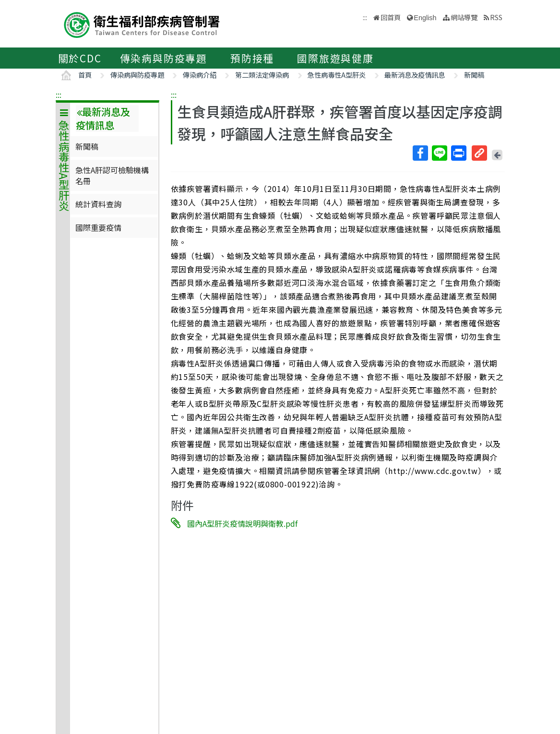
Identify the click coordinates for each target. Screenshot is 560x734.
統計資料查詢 (98, 204)
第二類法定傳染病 (262, 75)
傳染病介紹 (200, 75)
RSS (496, 17)
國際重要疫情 (98, 227)
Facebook (420, 153)
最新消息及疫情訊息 (415, 75)
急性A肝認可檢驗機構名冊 (112, 175)
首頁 (85, 75)
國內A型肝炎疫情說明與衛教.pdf (242, 523)
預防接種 (252, 58)
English (425, 18)
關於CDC (80, 58)
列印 (458, 153)
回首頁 (391, 17)
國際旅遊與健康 (335, 58)
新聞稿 (474, 75)
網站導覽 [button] (464, 17)
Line (439, 153)
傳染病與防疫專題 (164, 58)
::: (59, 95)
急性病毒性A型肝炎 (337, 75)
